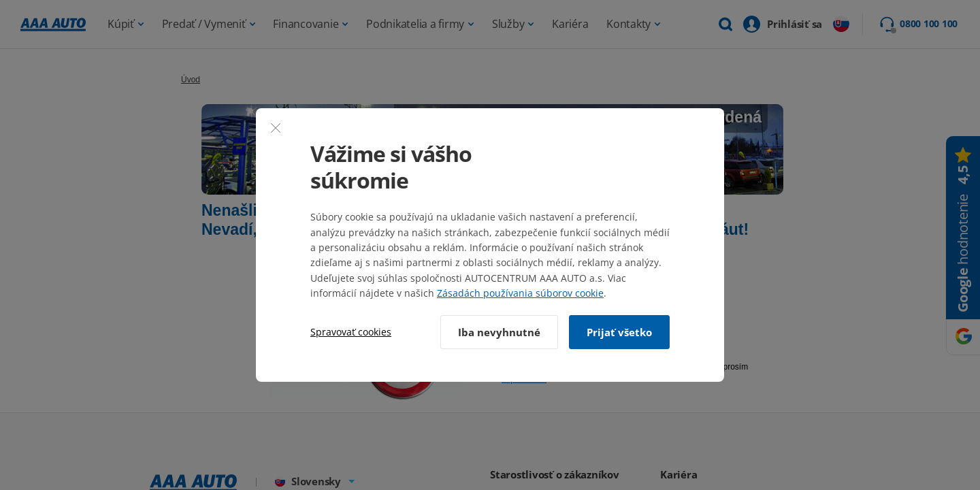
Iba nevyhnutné (499, 332)
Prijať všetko (619, 332)
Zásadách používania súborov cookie (520, 293)
